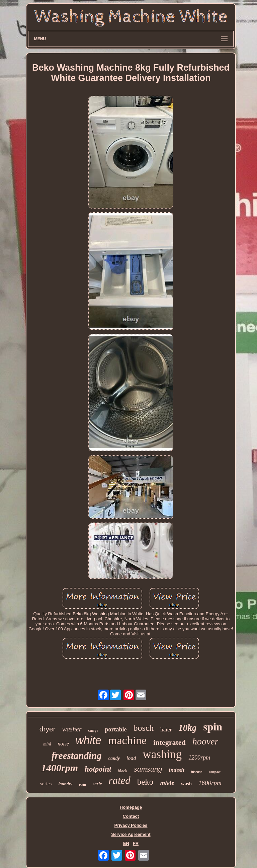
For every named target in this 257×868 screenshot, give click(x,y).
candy (114, 758)
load (131, 758)
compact (215, 772)
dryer (48, 729)
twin (82, 785)
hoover (205, 741)
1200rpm (199, 758)
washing (162, 754)
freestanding (77, 756)
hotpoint (98, 769)
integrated (169, 742)
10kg (187, 728)
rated (119, 780)
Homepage (131, 807)
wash (187, 784)
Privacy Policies (131, 825)
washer (72, 729)
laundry (65, 784)
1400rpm (60, 768)
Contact (131, 816)
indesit (177, 770)
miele (167, 783)
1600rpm (210, 783)
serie (97, 784)
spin (213, 727)
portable (116, 729)
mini (47, 744)
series (46, 784)
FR (136, 843)
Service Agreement (131, 834)
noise (63, 744)
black (122, 771)
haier (166, 730)
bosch (144, 728)
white (89, 740)
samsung (148, 769)
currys (93, 730)
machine (127, 740)
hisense (197, 772)
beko (145, 782)
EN (126, 843)
